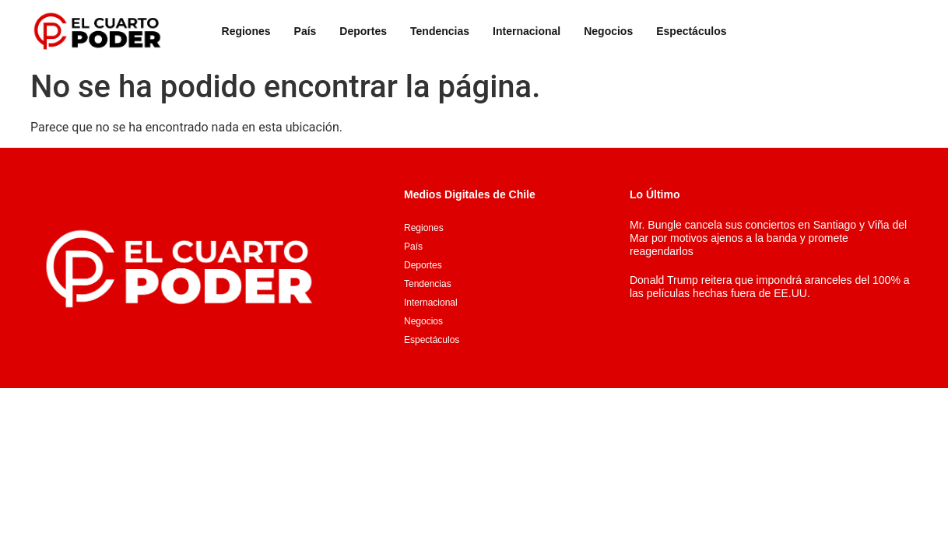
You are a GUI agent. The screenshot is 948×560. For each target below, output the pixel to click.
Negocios (608, 31)
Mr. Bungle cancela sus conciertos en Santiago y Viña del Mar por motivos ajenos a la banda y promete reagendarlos (768, 238)
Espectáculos (691, 31)
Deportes (363, 31)
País (305, 31)
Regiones (246, 31)
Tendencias (440, 31)
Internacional (527, 31)
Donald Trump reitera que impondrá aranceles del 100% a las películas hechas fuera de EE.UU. (770, 287)
